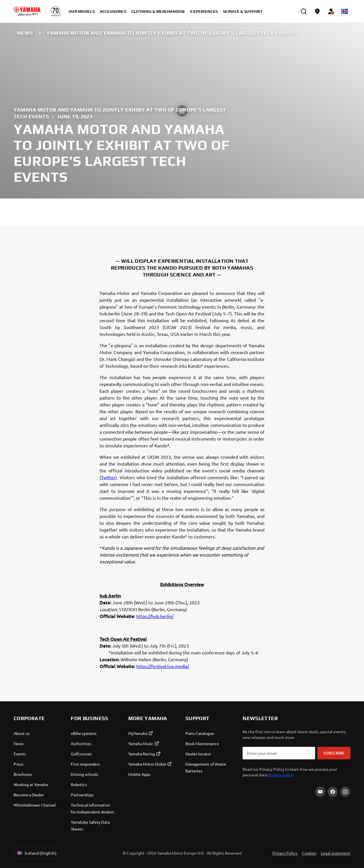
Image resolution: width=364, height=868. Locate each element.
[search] (304, 11)
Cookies (309, 853)
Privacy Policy (285, 853)
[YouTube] (320, 792)
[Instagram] (345, 792)
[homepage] (27, 11)
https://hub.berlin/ (155, 616)
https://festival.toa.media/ (163, 666)
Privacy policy (281, 775)
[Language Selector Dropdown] (345, 11)
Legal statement (336, 853)
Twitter (108, 477)
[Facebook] (333, 792)
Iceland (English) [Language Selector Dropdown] (36, 853)
